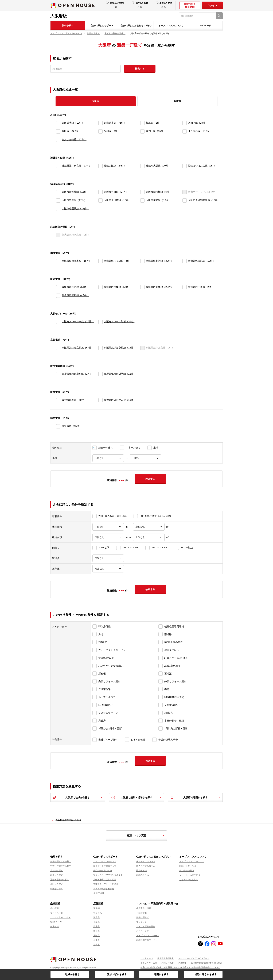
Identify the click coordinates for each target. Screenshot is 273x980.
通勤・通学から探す (206, 974)
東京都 (96, 908)
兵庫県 (177, 101)
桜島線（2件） (154, 123)
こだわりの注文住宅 (189, 880)
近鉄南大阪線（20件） (158, 166)
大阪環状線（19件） (73, 123)
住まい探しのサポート (102, 26)
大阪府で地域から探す (78, 797)
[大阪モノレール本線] (58, 322)
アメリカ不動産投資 (146, 926)
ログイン (212, 5)
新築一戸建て (143, 917)
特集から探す (57, 889)
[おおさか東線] (58, 140)
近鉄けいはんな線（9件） (202, 166)
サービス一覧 (57, 913)
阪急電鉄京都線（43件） (75, 295)
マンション (142, 922)
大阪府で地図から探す (195, 797)
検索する (140, 69)
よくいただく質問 (149, 963)
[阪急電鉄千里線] (185, 287)
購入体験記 (142, 871)
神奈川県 (97, 913)
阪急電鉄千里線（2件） (201, 287)
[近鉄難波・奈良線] (58, 166)
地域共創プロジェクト (147, 940)
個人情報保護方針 (166, 958)
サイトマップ (147, 958)
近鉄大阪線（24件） (115, 166)
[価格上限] (145, 458)
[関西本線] (185, 123)
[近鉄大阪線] (100, 166)
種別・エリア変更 (146, 835)
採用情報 (54, 926)
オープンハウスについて (171, 26)
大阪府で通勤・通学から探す (136, 797)
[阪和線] (100, 131)
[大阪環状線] (58, 123)
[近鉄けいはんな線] (185, 166)
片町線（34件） (71, 131)
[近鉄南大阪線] (142, 166)
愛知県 (96, 931)
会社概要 (54, 908)
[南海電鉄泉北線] (185, 261)
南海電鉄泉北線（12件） (202, 261)
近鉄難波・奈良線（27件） (77, 166)
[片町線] (58, 131)
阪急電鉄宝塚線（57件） (118, 287)
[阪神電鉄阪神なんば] (100, 400)
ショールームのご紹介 (190, 875)
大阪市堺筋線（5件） (158, 200)
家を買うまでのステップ (105, 866)
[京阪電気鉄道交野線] (100, 348)
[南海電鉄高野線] (142, 261)
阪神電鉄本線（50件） (74, 400)
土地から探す (57, 871)
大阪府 (96, 936)
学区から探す (57, 884)
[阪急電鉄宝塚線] (100, 287)
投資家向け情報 (144, 908)
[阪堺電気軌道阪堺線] (100, 374)
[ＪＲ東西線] (185, 131)
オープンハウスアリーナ (148, 936)
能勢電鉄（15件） (72, 426)
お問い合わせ (168, 963)
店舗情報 (98, 903)
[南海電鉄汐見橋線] (100, 261)
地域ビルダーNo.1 (188, 866)
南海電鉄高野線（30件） (159, 261)
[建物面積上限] (149, 537)
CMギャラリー (57, 922)
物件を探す (68, 26)
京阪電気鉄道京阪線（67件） (78, 348)
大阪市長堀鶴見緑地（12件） (204, 200)
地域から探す (72, 974)
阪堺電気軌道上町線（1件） (77, 374)
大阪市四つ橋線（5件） (159, 192)
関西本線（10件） (198, 123)
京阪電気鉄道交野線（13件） (120, 348)
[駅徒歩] (108, 558)
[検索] (219, 16)
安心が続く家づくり (103, 871)
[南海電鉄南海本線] (58, 261)
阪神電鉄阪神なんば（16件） (120, 400)
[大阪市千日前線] (100, 200)
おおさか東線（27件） (74, 139)
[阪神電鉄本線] (58, 400)
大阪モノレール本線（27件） (78, 321)
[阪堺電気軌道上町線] (58, 374)
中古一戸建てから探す (61, 866)
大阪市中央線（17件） (74, 200)
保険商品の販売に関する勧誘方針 (206, 963)
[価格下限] (108, 458)
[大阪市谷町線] (100, 192)
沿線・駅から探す (117, 974)
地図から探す (161, 974)
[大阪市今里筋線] (58, 209)
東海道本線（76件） (115, 123)
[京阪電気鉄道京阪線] (58, 348)
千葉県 (96, 922)
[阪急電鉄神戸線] (58, 287)
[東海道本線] (100, 123)
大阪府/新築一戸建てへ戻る (68, 820)
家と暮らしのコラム (146, 861)
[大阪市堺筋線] (142, 200)
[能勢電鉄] (58, 426)
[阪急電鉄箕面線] (142, 287)
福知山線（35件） (156, 131)
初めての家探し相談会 (104, 889)
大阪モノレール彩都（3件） (119, 321)
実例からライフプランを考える (108, 875)
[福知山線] (142, 131)
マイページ (205, 26)
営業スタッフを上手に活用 (106, 884)
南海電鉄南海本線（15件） (77, 261)
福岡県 (96, 945)
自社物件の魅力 (187, 871)
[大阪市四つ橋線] (142, 192)
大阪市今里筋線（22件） (75, 208)
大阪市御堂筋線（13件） (75, 192)
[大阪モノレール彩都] (100, 322)
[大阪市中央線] (58, 200)
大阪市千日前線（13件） (118, 200)
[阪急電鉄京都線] (58, 296)
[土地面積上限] (149, 527)
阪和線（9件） (112, 131)
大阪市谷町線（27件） (116, 192)
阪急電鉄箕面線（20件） (159, 287)
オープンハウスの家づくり (192, 861)
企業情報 (55, 903)
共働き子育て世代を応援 (105, 880)
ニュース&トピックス (60, 917)
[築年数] (108, 569)
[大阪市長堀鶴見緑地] (185, 200)
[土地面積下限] (108, 527)
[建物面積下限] (108, 537)
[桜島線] (142, 123)
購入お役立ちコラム (146, 866)
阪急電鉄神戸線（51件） (75, 287)
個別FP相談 (99, 893)
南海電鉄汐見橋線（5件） (118, 261)
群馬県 (96, 926)
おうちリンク (143, 931)
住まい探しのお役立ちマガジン (136, 26)
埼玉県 (96, 917)
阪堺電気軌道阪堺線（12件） (120, 374)
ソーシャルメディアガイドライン (194, 958)
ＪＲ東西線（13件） (199, 131)
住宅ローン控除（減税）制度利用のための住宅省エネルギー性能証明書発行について (180, 967)
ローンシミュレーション (105, 861)
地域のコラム (143, 875)
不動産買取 (142, 913)
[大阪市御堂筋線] (58, 192)
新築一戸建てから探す (61, 861)
